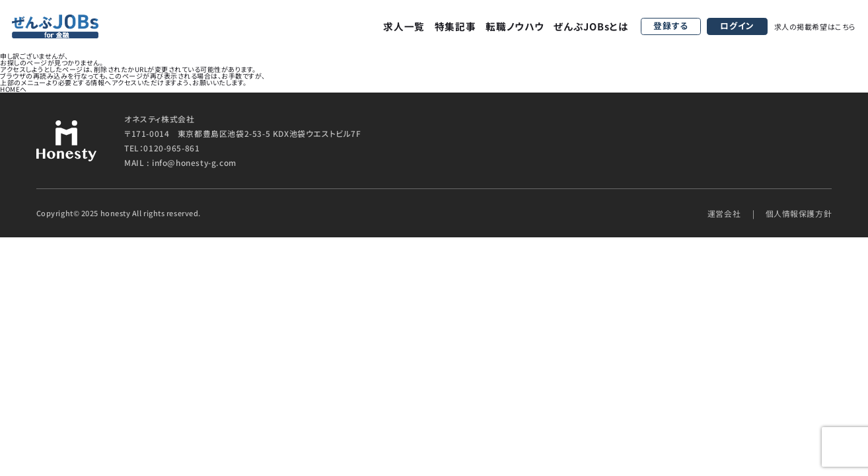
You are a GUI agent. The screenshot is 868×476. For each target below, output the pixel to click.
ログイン (737, 25)
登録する (671, 25)
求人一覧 (404, 26)
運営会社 (724, 213)
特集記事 (455, 26)
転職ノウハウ (515, 26)
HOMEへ (14, 89)
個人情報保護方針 (799, 213)
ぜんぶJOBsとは (591, 26)
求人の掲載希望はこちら (815, 26)
